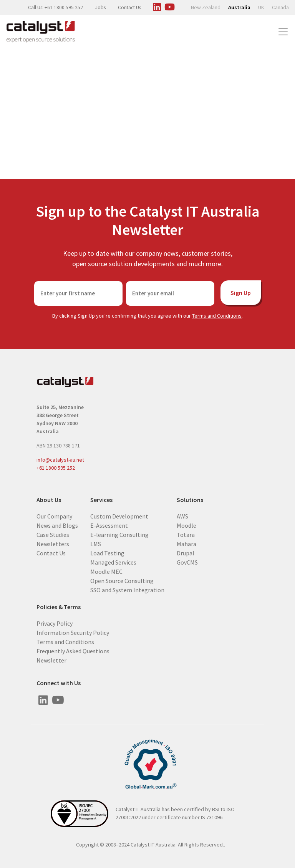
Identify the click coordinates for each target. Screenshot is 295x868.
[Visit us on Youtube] (169, 6)
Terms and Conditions (217, 316)
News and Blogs (57, 525)
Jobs (100, 7)
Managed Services (113, 562)
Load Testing (107, 553)
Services (101, 500)
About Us (49, 500)
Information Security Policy (73, 632)
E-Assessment (109, 525)
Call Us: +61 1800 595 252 (56, 7)
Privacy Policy (55, 623)
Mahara (186, 543)
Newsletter (51, 660)
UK (261, 7)
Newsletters (53, 543)
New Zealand (206, 7)
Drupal (186, 553)
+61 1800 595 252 (56, 468)
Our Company (54, 516)
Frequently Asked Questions (73, 651)
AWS (182, 516)
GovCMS (187, 562)
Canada (280, 7)
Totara (186, 534)
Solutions (190, 500)
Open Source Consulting (122, 580)
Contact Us (129, 7)
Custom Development (119, 516)
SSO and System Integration (127, 590)
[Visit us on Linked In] (157, 6)
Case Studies (53, 534)
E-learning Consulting (119, 534)
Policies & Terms (59, 607)
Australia (239, 7)
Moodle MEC (106, 571)
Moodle (186, 525)
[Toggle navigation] (283, 32)
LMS (96, 543)
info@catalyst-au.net (60, 460)
